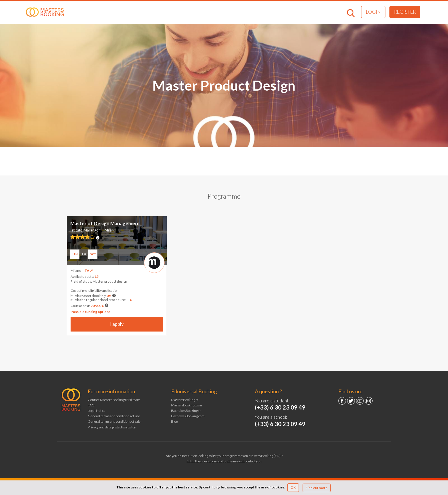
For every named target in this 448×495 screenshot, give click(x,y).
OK (293, 487)
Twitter (351, 401)
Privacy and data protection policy (112, 427)
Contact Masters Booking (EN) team (114, 400)
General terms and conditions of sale (114, 421)
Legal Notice (97, 411)
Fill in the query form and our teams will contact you (224, 461)
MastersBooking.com (187, 405)
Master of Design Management (105, 223)
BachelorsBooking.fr (186, 411)
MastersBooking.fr (185, 400)
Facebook (342, 401)
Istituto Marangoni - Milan (92, 230)
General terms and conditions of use (114, 416)
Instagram (369, 401)
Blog (174, 421)
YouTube (360, 401)
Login (373, 12)
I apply (117, 324)
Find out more (317, 488)
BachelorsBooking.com (188, 416)
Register (405, 12)
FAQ (91, 405)
